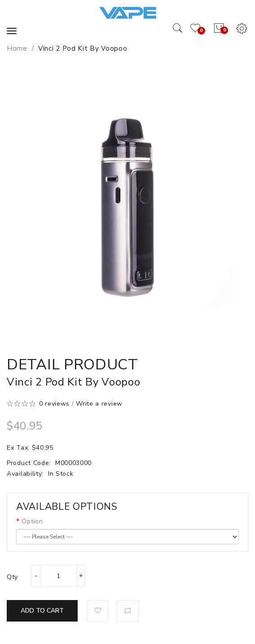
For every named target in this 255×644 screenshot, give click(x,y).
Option (32, 521)
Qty (12, 577)
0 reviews (54, 404)
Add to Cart (42, 611)
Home (17, 48)
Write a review (99, 404)
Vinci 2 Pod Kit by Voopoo (83, 48)
